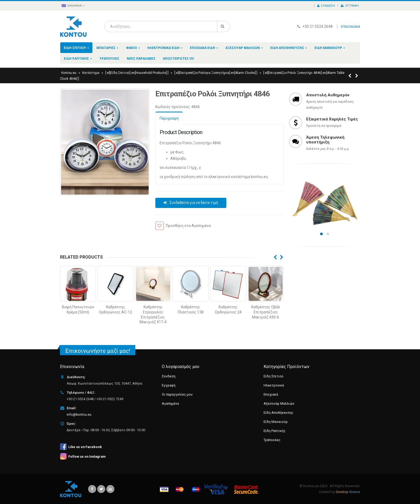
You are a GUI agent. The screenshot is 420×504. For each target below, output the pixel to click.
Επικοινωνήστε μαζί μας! (98, 351)
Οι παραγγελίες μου (177, 394)
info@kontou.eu (79, 414)
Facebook (92, 489)
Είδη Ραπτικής (76, 58)
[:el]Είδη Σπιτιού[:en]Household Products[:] (137, 73)
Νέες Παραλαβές (141, 58)
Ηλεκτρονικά (274, 385)
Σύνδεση (326, 6)
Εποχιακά (271, 394)
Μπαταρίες (106, 48)
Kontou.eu (69, 73)
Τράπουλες (109, 58)
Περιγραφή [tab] (169, 118)
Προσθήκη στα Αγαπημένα (188, 226)
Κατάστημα (91, 73)
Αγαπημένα (170, 403)
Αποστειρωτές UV (178, 58)
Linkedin (110, 489)
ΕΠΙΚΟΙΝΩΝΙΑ (350, 27)
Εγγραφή (350, 6)
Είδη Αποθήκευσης (287, 48)
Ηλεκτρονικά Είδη (163, 48)
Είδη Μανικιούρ (328, 48)
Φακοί (131, 48)
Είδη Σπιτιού (75, 48)
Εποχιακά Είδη (202, 48)
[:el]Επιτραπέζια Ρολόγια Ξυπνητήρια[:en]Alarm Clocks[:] (216, 73)
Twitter (101, 489)
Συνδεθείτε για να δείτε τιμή (194, 203)
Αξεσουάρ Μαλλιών (243, 48)
